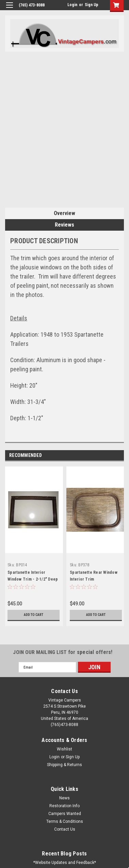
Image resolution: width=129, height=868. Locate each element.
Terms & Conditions (65, 821)
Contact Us (65, 829)
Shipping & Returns (64, 765)
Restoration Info (64, 806)
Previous (110, 456)
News (64, 798)
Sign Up (92, 5)
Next (120, 456)
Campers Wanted (65, 814)
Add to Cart (34, 615)
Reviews (64, 225)
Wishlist (64, 749)
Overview (64, 213)
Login (72, 5)
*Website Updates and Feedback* (65, 863)
